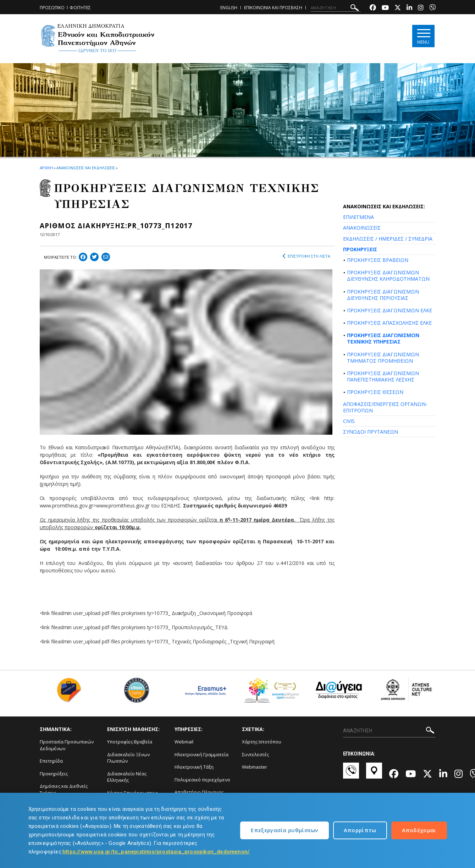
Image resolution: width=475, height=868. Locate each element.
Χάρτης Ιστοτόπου (262, 742)
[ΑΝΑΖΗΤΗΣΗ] (336, 8)
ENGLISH (229, 8)
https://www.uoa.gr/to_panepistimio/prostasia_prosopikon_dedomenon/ (156, 852)
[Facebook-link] (373, 8)
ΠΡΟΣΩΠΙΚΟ (52, 8)
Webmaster (255, 767)
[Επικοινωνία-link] (351, 774)
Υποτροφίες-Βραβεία (130, 742)
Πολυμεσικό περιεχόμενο (202, 780)
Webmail (184, 742)
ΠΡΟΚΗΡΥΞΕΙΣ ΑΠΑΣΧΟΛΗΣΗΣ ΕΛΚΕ (389, 323)
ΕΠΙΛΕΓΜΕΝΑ (358, 217)
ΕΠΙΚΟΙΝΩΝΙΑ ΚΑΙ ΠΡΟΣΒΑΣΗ (273, 8)
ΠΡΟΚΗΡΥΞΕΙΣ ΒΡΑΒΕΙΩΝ (378, 260)
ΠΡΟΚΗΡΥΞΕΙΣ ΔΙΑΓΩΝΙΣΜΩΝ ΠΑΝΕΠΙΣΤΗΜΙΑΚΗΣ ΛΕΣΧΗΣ (383, 376)
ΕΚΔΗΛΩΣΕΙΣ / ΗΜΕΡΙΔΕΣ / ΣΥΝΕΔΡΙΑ (388, 239)
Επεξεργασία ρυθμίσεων (284, 830)
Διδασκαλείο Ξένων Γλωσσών (128, 758)
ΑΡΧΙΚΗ (46, 168)
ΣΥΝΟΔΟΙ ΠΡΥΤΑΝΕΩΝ (371, 432)
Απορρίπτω (360, 830)
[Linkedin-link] (409, 8)
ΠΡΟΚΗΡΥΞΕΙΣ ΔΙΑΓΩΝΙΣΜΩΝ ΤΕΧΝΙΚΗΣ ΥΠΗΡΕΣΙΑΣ (383, 338)
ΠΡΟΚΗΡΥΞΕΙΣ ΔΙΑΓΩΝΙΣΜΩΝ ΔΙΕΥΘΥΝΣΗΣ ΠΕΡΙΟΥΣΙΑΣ (383, 295)
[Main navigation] (423, 36)
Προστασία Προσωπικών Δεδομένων (67, 745)
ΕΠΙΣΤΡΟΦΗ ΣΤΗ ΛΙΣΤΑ (306, 256)
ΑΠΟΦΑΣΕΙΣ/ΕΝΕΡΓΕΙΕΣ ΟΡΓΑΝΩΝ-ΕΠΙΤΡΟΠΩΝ (385, 407)
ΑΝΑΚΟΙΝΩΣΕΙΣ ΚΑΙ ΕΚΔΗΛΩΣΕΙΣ (86, 168)
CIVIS (349, 421)
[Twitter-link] (398, 8)
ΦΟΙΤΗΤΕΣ (80, 8)
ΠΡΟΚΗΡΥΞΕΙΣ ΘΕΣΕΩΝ (375, 392)
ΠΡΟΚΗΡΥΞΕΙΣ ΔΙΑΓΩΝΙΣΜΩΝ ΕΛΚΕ (390, 310)
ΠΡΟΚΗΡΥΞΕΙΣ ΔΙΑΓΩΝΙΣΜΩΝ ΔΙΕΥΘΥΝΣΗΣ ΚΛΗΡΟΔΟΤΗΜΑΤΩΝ (388, 276)
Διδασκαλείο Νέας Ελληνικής (127, 777)
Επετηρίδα (51, 761)
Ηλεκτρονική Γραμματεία (201, 754)
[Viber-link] (432, 8)
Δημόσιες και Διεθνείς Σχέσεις (64, 789)
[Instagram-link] (421, 8)
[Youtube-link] (385, 8)
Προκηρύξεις (54, 774)
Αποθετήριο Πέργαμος (199, 792)
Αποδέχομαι (419, 830)
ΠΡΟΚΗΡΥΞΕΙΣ (360, 249)
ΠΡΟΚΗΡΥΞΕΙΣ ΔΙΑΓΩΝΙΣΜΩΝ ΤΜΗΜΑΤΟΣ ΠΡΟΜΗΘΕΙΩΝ (383, 358)
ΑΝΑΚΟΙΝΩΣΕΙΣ (362, 228)
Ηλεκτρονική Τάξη (194, 767)
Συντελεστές (255, 754)
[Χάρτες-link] (374, 774)
